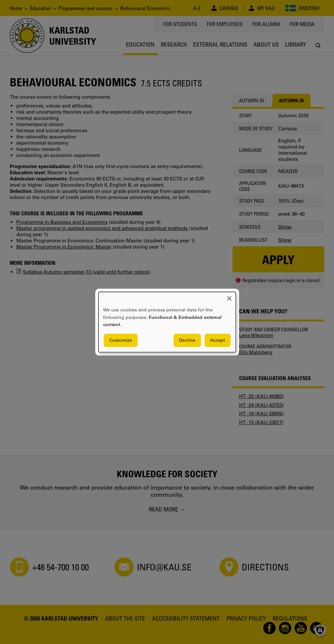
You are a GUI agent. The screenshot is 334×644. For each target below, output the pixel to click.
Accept (218, 340)
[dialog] (167, 322)
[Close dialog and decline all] (229, 296)
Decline (187, 340)
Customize (121, 340)
